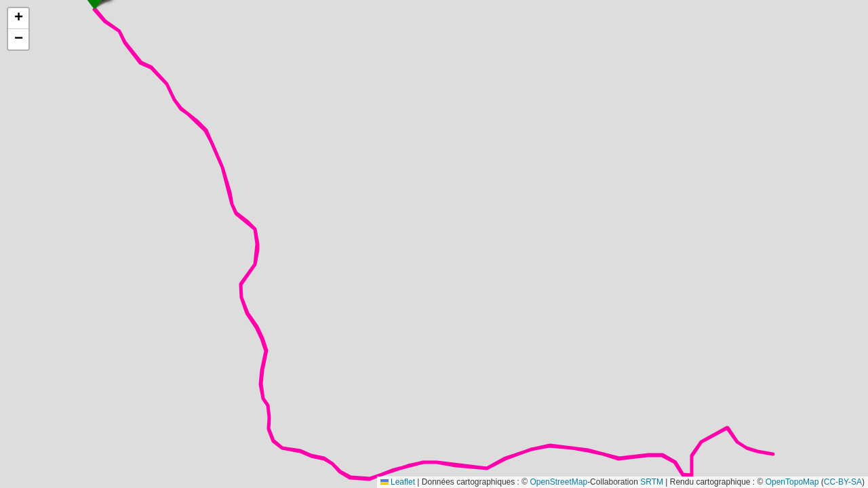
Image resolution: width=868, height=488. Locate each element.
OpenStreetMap (558, 482)
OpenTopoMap (792, 482)
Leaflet (398, 482)
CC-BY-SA (843, 482)
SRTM (652, 482)
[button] (18, 19)
